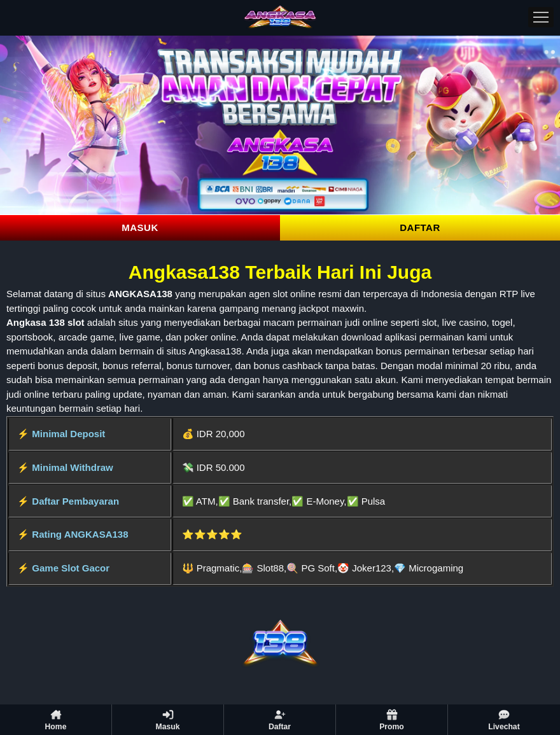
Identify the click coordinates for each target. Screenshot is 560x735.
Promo (392, 720)
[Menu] (541, 17)
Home (56, 720)
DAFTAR (420, 227)
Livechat (504, 720)
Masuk (168, 720)
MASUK (140, 227)
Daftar (280, 720)
